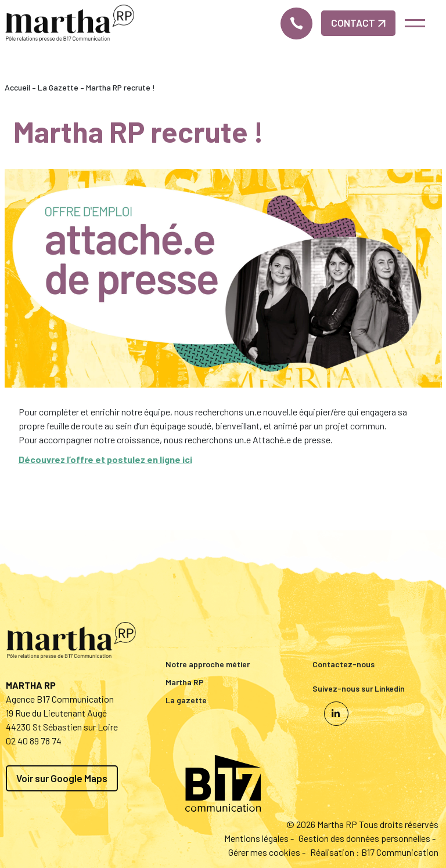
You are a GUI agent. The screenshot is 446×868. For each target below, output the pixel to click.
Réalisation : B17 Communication (374, 852)
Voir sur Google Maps (62, 778)
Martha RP (185, 682)
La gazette (186, 700)
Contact (358, 23)
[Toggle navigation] (414, 23)
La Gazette (58, 87)
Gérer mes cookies (264, 852)
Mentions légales (256, 838)
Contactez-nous (344, 664)
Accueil (17, 87)
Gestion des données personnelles (364, 838)
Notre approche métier (208, 664)
